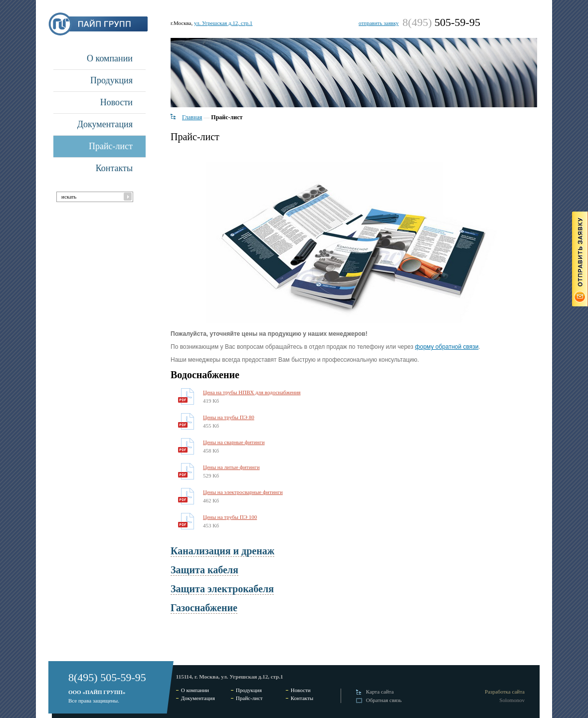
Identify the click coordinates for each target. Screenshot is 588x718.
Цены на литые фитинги (231, 467)
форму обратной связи (447, 347)
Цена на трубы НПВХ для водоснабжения (252, 392)
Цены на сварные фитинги (234, 442)
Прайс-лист (111, 146)
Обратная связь (384, 700)
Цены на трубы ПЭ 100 (230, 517)
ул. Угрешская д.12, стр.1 (223, 23)
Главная (192, 117)
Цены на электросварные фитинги (243, 492)
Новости (116, 102)
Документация (105, 124)
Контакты (114, 168)
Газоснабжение (204, 608)
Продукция (111, 80)
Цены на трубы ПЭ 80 (229, 417)
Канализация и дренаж (222, 551)
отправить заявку (379, 23)
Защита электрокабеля (222, 589)
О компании (110, 58)
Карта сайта (380, 692)
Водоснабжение (205, 375)
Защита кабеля (204, 570)
